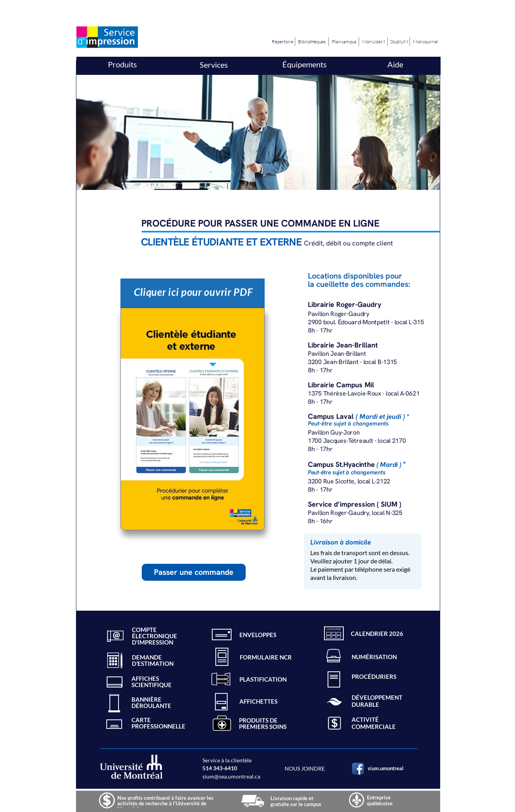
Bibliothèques (312, 42)
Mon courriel (426, 42)
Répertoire (283, 42)
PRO (334, 677)
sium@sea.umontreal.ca (231, 776)
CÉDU (333, 679)
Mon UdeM (373, 42)
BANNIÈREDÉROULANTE (151, 702)
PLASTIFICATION (263, 679)
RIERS (333, 682)
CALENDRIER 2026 (377, 634)
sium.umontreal (386, 768)
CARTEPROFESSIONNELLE (158, 723)
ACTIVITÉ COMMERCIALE (374, 723)
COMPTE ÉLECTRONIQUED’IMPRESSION (155, 636)
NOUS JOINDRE (305, 768)
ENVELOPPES (258, 635)
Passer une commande (194, 572)
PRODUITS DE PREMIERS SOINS (263, 723)
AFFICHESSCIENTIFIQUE (152, 682)
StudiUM (399, 42)
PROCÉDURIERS (374, 676)
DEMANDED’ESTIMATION (153, 660)
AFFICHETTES (258, 701)
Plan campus (344, 42)
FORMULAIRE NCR (266, 657)
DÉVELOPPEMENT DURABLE (377, 701)
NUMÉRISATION (374, 657)
